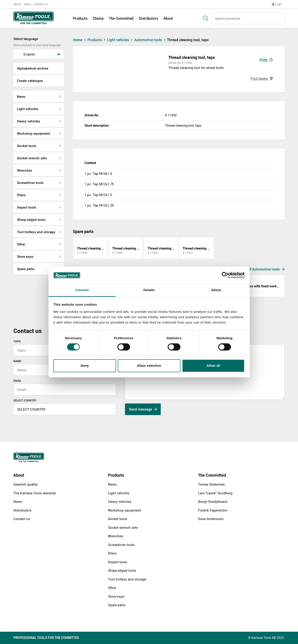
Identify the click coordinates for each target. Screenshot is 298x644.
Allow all (213, 366)
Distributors (148, 18)
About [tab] (216, 290)
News (27, 4)
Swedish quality (26, 484)
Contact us (41, 4)
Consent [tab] (82, 290)
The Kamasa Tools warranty (35, 493)
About (17, 4)
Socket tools (27, 146)
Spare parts (26, 269)
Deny (85, 366)
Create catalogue (30, 81)
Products (80, 18)
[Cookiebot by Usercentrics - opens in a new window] (225, 275)
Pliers (21, 195)
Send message (143, 409)
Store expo (25, 256)
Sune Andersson (211, 519)
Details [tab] (149, 290)
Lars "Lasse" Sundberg (215, 493)
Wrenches (25, 170)
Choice (98, 18)
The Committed (121, 18)
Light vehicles (28, 109)
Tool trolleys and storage (36, 232)
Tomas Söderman (211, 484)
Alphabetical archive (33, 68)
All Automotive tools (266, 269)
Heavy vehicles (29, 121)
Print (266, 60)
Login (277, 4)
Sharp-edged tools (31, 220)
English (26, 54)
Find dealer (262, 79)
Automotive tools (151, 40)
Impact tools (27, 207)
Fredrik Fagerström (213, 510)
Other (21, 244)
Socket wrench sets (32, 158)
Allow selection (149, 366)
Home (80, 40)
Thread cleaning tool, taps (188, 40)
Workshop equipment (34, 133)
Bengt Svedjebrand (213, 501)
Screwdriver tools (30, 183)
